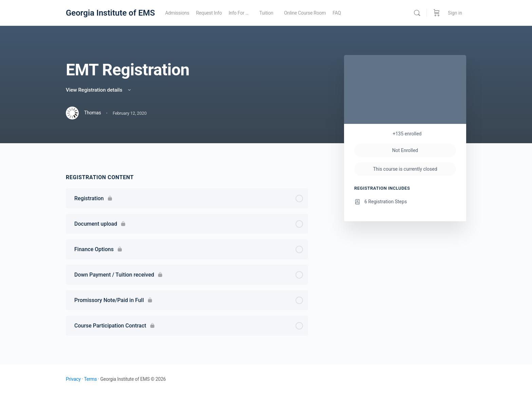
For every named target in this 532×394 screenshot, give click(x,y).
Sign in (455, 13)
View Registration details (99, 90)
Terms (90, 379)
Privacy (73, 379)
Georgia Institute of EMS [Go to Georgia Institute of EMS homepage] (110, 13)
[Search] (417, 13)
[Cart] (437, 13)
